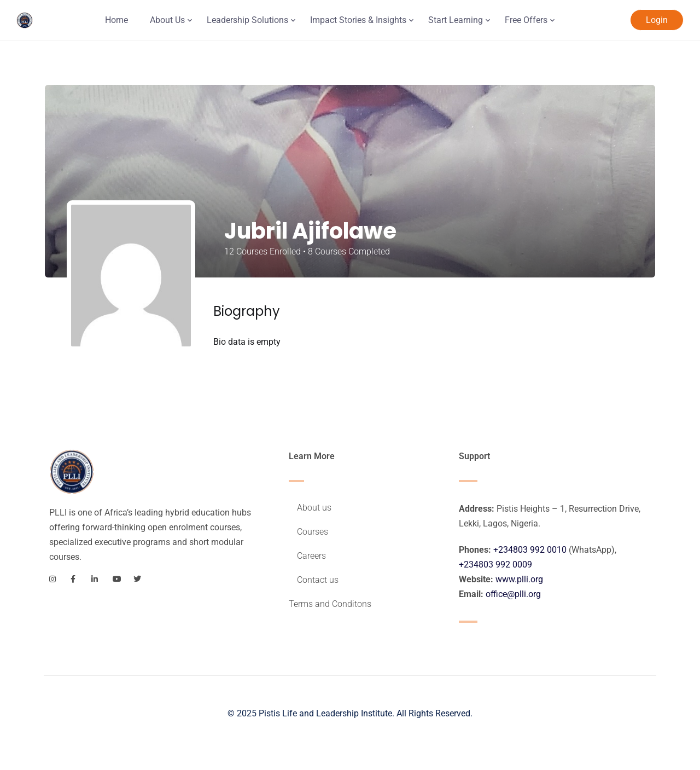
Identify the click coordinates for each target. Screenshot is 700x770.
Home (116, 20)
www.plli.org (519, 579)
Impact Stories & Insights (358, 20)
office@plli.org (513, 594)
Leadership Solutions (247, 20)
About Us (167, 20)
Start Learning (456, 20)
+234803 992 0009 (495, 565)
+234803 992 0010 (530, 550)
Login (657, 20)
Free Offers (526, 20)
